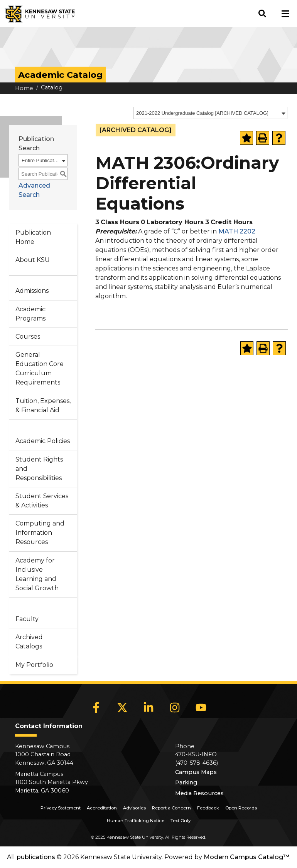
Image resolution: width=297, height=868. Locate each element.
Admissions (32, 291)
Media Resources (199, 793)
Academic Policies (43, 441)
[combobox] (210, 113)
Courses (28, 337)
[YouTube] (201, 708)
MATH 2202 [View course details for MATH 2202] (237, 231)
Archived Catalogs (29, 642)
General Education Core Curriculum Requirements (40, 369)
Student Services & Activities (42, 501)
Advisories (134, 808)
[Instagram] (175, 708)
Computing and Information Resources (40, 533)
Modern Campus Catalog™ (246, 857)
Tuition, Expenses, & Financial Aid (43, 405)
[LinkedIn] (148, 708)
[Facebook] (96, 708)
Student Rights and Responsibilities (39, 469)
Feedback (208, 808)
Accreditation (102, 808)
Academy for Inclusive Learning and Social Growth (37, 574)
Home (24, 88)
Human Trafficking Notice (136, 821)
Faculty (27, 619)
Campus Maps (196, 772)
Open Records (241, 808)
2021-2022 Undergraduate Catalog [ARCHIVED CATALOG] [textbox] (202, 113)
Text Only (181, 821)
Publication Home (33, 237)
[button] (262, 13)
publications (36, 857)
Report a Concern (171, 808)
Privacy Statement (61, 808)
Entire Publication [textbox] (40, 160)
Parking (186, 782)
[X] (122, 708)
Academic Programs (30, 314)
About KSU (33, 260)
